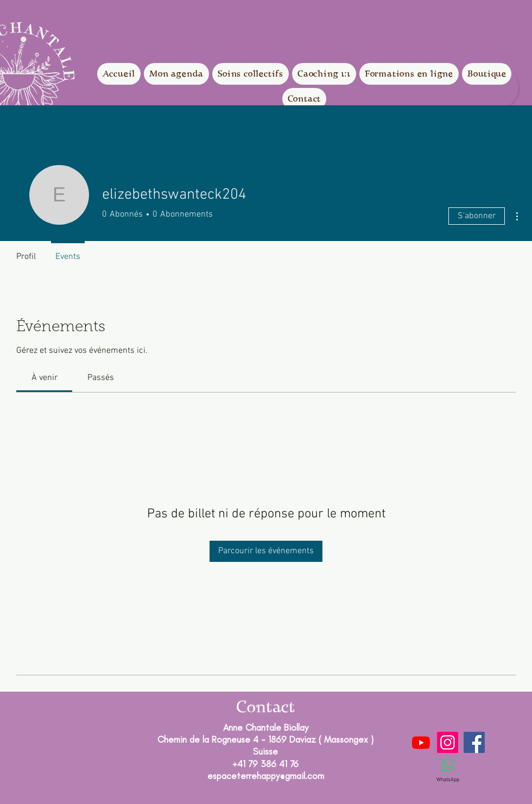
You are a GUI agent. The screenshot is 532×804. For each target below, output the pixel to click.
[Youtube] (421, 742)
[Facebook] (474, 742)
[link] (45, 378)
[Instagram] (448, 742)
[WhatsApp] (448, 771)
